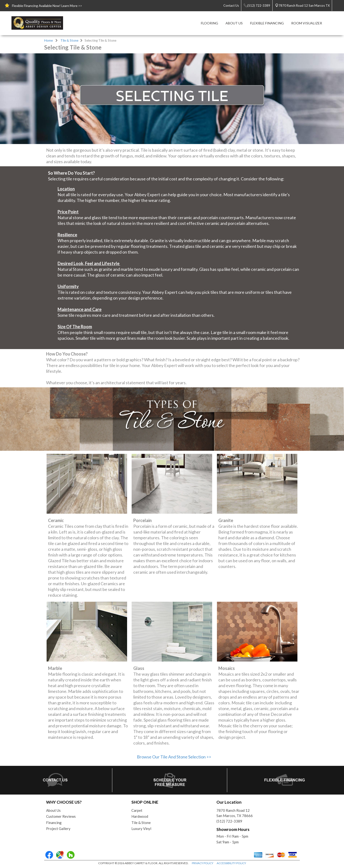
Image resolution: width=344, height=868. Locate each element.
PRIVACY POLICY (203, 863)
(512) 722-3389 (229, 821)
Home (48, 40)
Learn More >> (72, 6)
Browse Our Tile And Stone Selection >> (174, 757)
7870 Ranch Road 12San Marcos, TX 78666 (235, 813)
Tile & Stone (69, 40)
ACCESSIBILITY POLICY (231, 863)
